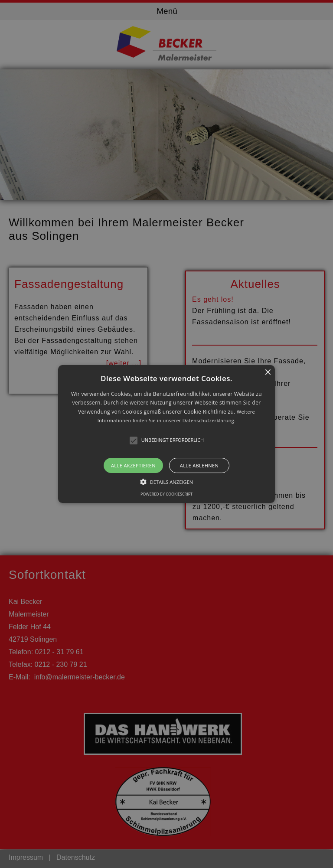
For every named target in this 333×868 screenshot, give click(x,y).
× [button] (267, 373)
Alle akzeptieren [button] (133, 465)
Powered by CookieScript (166, 494)
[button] (167, 434)
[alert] (166, 434)
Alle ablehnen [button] (199, 465)
